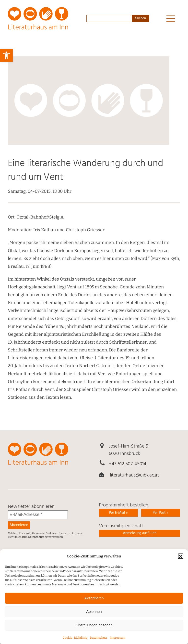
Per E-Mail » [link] (118, 513)
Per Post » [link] (161, 513)
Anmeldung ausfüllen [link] (140, 533)
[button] (181, 562)
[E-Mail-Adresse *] (38, 515)
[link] (6, 55)
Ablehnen (94, 617)
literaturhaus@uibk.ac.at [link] (134, 475)
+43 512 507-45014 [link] (128, 464)
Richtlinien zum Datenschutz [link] (26, 537)
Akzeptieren (94, 604)
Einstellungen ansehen (94, 631)
